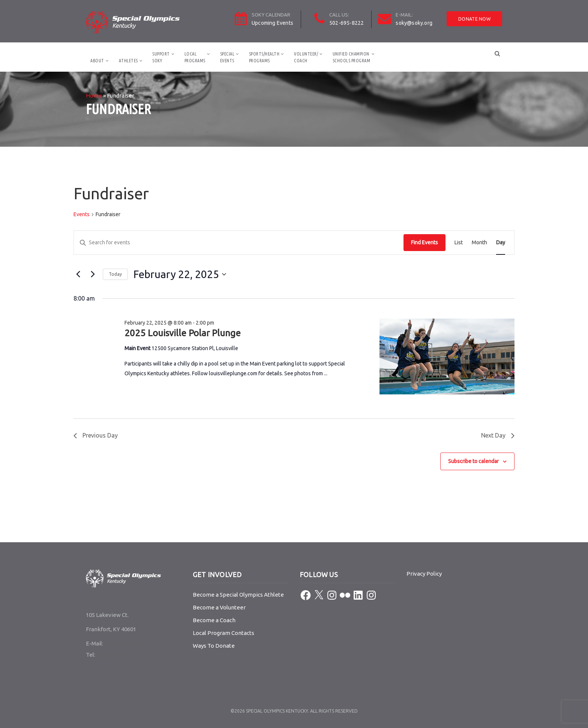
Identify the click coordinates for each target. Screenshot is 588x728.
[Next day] (93, 274)
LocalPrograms (195, 57)
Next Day (498, 435)
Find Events (424, 242)
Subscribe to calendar (473, 461)
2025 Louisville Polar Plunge (183, 333)
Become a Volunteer (219, 607)
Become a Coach (214, 620)
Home (94, 96)
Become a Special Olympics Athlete (238, 595)
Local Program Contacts (223, 633)
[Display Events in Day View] (501, 243)
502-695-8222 (346, 23)
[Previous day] (78, 274)
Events (82, 214)
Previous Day (96, 435)
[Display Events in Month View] (479, 243)
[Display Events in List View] (459, 243)
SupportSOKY (161, 57)
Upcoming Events (272, 23)
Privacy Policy (424, 574)
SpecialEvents (227, 57)
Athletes (128, 61)
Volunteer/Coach (306, 57)
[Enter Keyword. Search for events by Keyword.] (239, 243)
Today (115, 274)
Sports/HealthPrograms (264, 57)
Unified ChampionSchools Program (352, 57)
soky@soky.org (414, 23)
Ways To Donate (214, 646)
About (97, 61)
